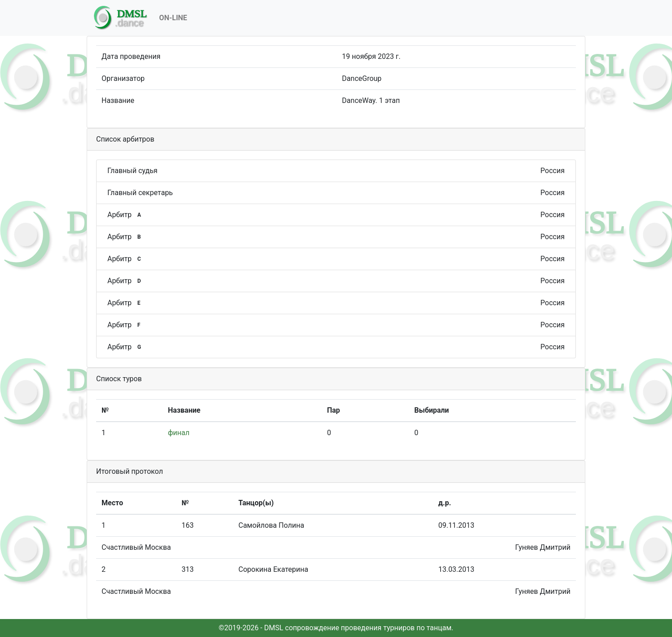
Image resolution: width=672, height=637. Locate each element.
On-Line (173, 18)
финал (179, 433)
